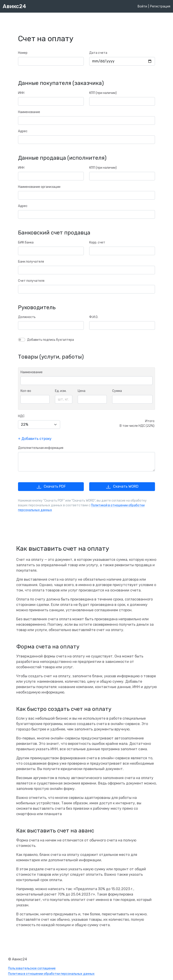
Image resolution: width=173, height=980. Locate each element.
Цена (82, 391)
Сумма (117, 391)
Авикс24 (14, 6)
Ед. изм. (61, 391)
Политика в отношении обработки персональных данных (51, 974)
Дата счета (98, 53)
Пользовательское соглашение (32, 968)
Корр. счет (97, 242)
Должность (27, 317)
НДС (21, 416)
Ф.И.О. (94, 317)
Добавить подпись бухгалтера (50, 340)
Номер (23, 53)
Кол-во (26, 391)
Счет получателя (31, 281)
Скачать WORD (122, 486)
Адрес (23, 131)
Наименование (29, 112)
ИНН (21, 93)
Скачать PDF (51, 486)
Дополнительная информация (41, 448)
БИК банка (26, 242)
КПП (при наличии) (103, 93)
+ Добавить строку (35, 439)
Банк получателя (31, 262)
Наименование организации (39, 187)
